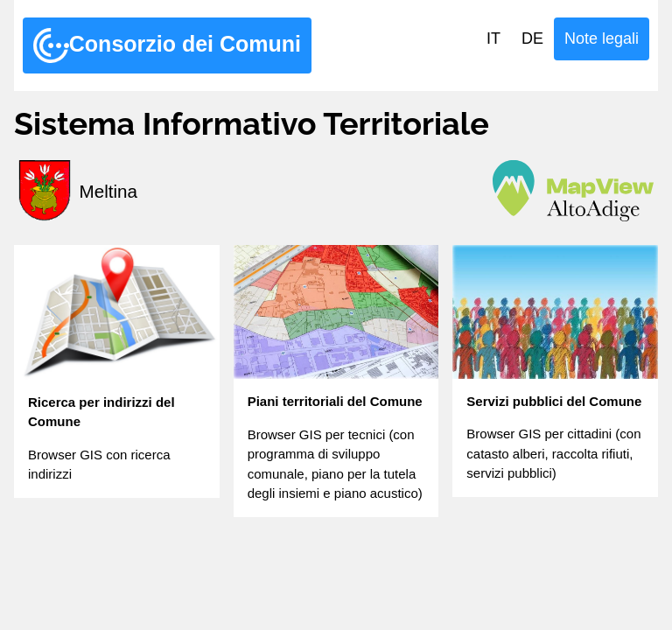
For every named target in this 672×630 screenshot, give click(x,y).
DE (532, 38)
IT (493, 38)
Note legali (602, 38)
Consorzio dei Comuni (167, 45)
